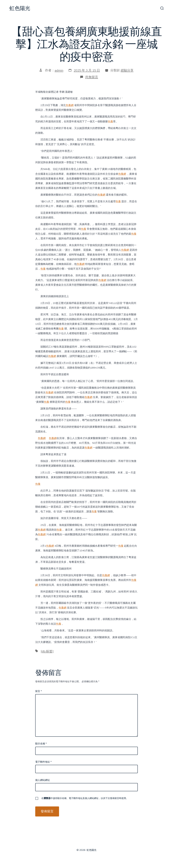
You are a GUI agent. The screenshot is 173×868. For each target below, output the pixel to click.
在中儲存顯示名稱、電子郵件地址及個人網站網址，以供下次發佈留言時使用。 (85, 798)
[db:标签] (47, 651)
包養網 (70, 105)
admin (59, 70)
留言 (39, 691)
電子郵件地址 (43, 762)
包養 (110, 122)
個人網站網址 (43, 780)
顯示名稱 (41, 744)
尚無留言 (92, 77)
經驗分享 (127, 70)
